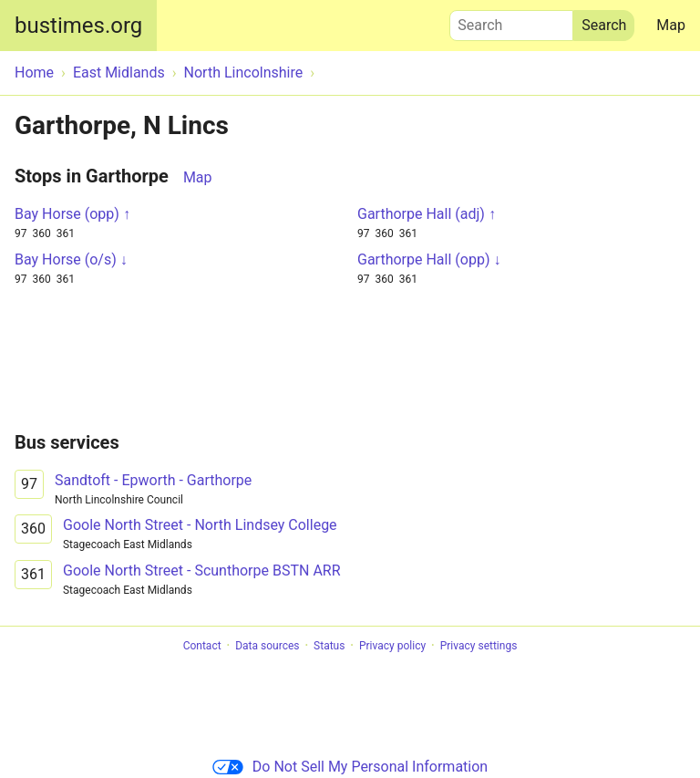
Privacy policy (392, 646)
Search (511, 21)
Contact (202, 646)
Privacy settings (479, 646)
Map (671, 25)
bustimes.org (78, 26)
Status (329, 646)
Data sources (267, 646)
